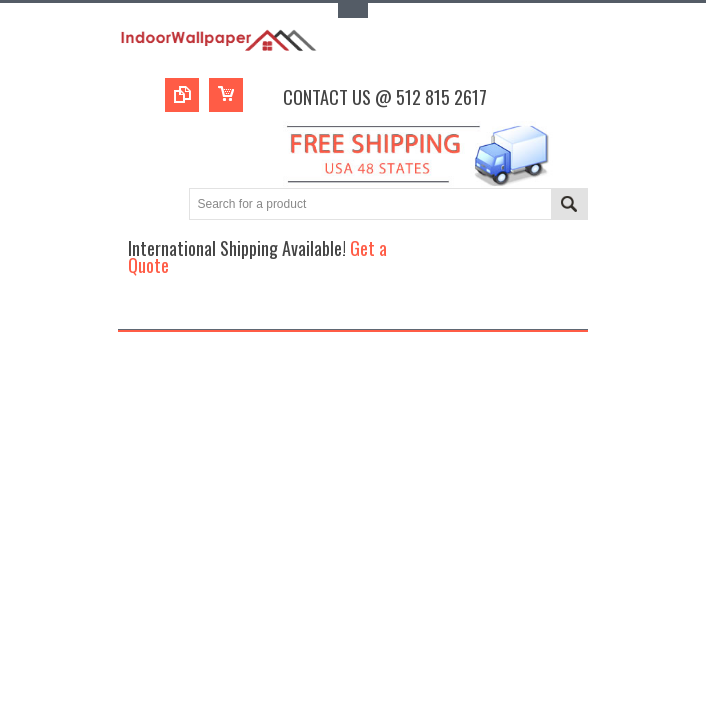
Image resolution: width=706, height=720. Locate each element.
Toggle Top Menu (353, 10)
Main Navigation (135, 311)
